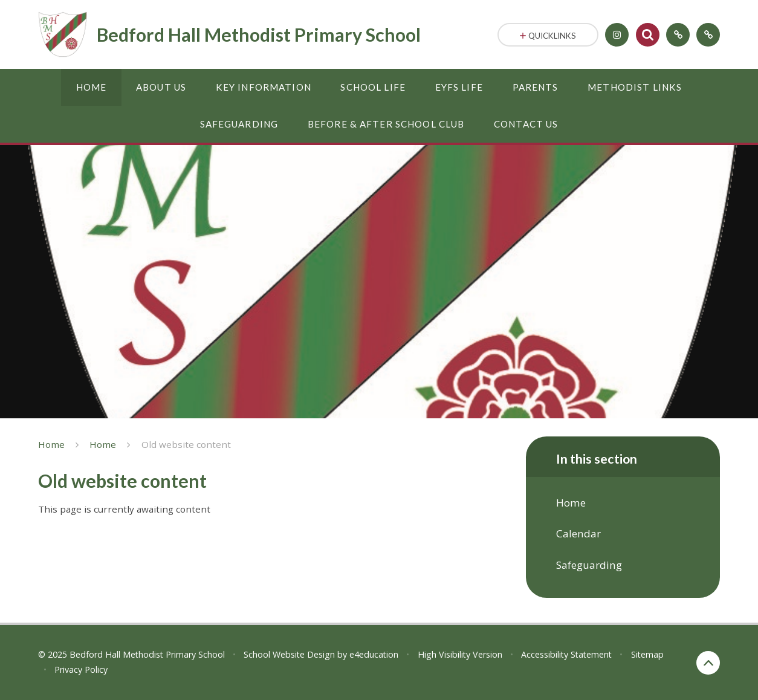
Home (51, 444)
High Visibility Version (460, 654)
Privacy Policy (81, 669)
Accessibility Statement (566, 654)
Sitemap (647, 654)
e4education (374, 654)
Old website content (186, 444)
